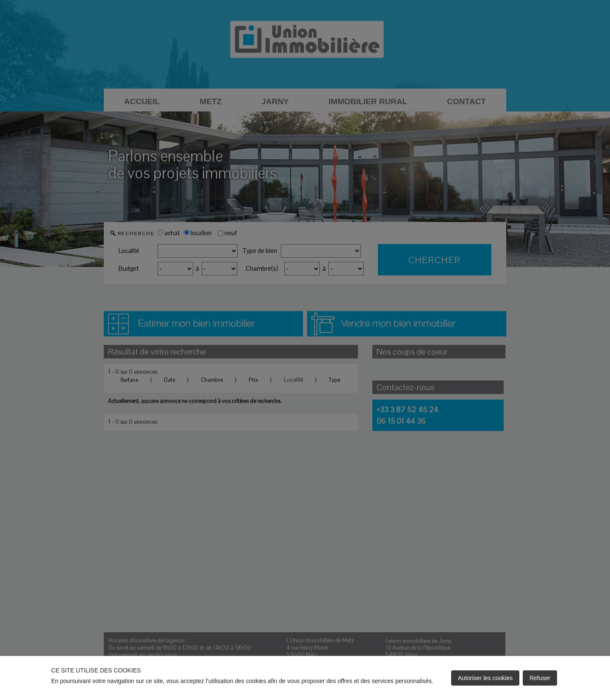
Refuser (540, 678)
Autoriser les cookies (485, 678)
